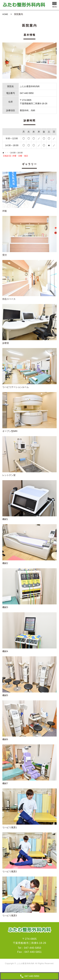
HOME (5, 14)
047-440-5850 (33, 948)
